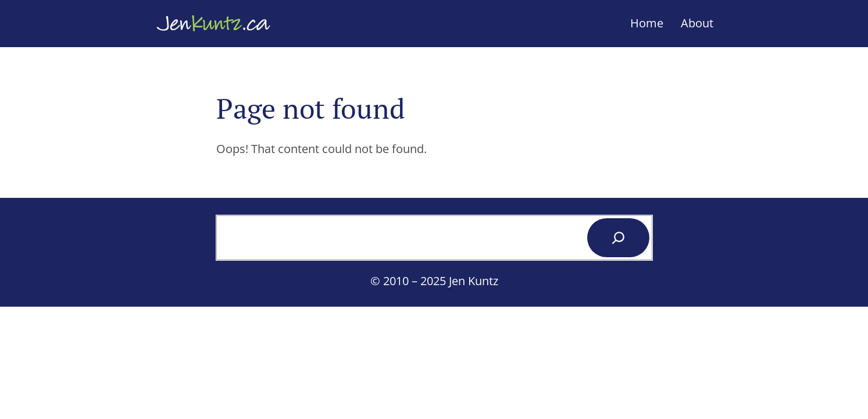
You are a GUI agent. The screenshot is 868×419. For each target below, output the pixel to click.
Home (647, 23)
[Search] (618, 238)
